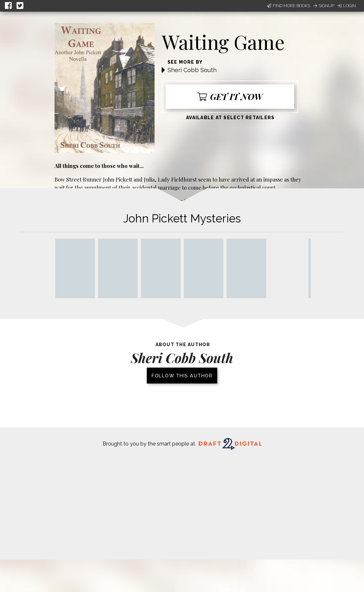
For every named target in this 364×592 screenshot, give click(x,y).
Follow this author (182, 376)
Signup (324, 6)
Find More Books (289, 6)
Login (347, 6)
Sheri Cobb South (192, 70)
